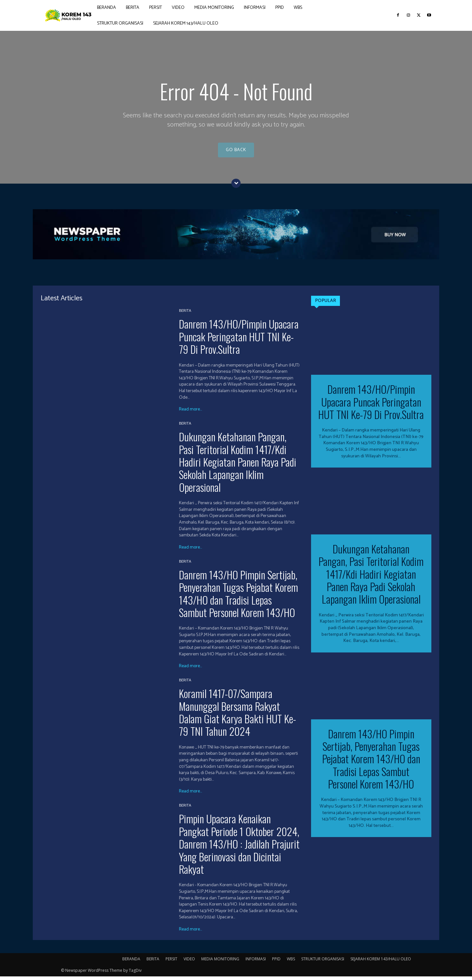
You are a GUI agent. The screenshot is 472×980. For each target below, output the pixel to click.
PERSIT (171, 962)
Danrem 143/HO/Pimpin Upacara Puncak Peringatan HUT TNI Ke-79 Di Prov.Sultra (239, 340)
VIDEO (189, 962)
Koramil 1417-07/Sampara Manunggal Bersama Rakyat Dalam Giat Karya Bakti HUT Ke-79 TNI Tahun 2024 (237, 716)
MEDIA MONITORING (220, 962)
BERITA (185, 314)
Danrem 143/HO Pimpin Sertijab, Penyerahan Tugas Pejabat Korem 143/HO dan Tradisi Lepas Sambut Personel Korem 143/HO (238, 597)
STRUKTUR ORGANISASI (323, 962)
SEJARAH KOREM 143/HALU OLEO (381, 962)
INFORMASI (256, 962)
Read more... (190, 413)
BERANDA (131, 962)
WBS (291, 962)
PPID (276, 962)
